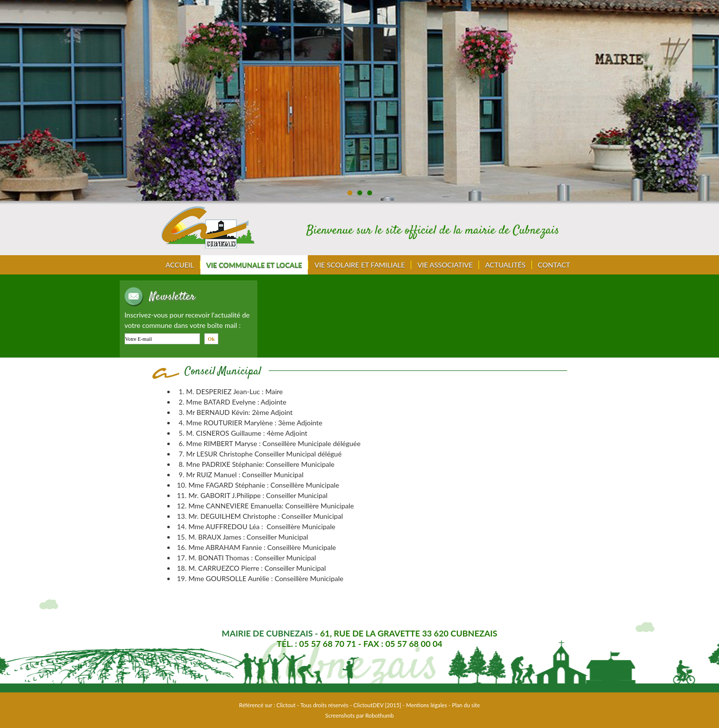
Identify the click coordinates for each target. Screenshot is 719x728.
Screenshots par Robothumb (359, 715)
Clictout (286, 705)
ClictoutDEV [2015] (377, 705)
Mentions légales (427, 705)
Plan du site (466, 705)
